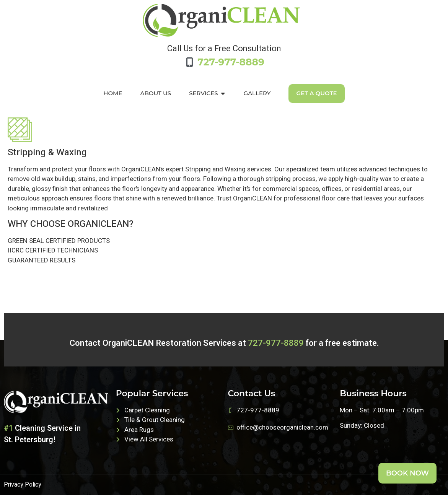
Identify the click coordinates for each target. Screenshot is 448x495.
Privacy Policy (23, 485)
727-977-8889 (276, 343)
